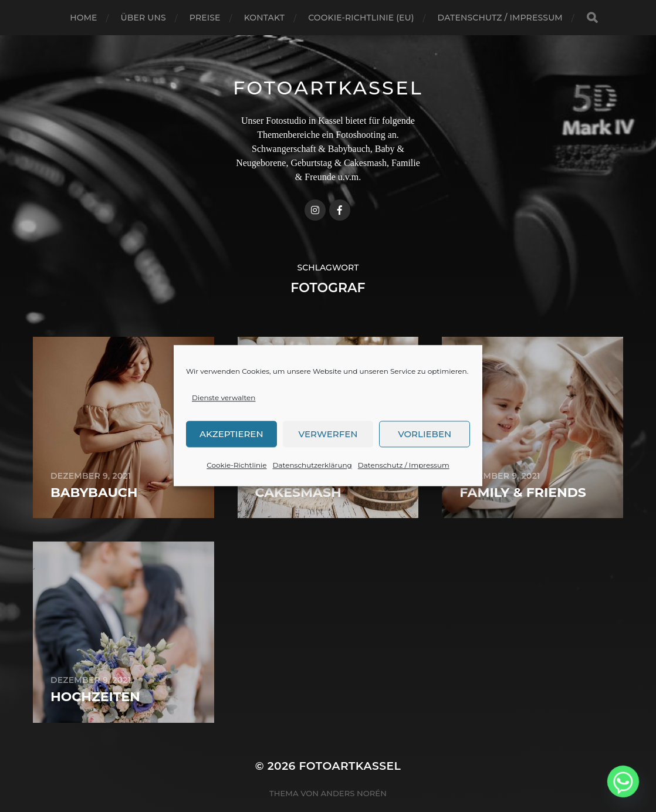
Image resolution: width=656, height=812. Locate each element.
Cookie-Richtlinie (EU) (361, 18)
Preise (205, 18)
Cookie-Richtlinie (236, 491)
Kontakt (265, 18)
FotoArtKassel (328, 88)
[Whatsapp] (623, 781)
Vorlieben (425, 460)
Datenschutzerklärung (312, 491)
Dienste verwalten (224, 424)
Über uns (143, 18)
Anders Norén (354, 793)
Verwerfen (328, 460)
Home (83, 18)
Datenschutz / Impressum (404, 491)
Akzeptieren (231, 460)
